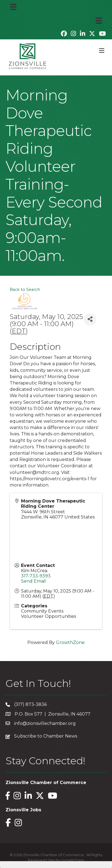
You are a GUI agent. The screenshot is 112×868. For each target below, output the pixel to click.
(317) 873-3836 (30, 704)
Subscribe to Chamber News (46, 736)
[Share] (90, 319)
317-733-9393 (36, 576)
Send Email (33, 581)
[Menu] (13, 7)
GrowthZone (70, 642)
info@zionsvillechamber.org (45, 723)
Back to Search (25, 290)
